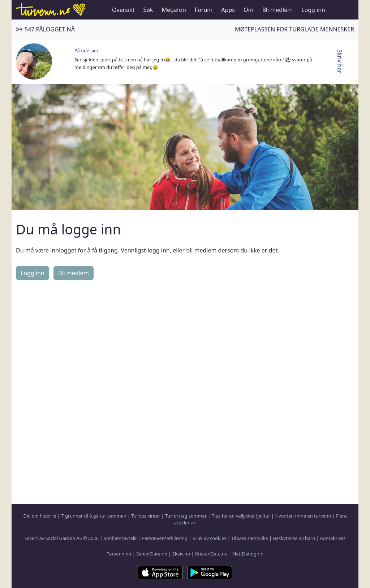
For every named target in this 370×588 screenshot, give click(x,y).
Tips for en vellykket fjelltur (241, 516)
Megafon (174, 10)
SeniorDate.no (152, 554)
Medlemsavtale (120, 538)
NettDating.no (248, 554)
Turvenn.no (119, 554)
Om (248, 10)
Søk (148, 10)
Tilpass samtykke (250, 538)
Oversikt (123, 10)
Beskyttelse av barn (294, 538)
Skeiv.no (181, 554)
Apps (228, 10)
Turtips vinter (146, 516)
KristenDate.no (211, 554)
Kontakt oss (333, 538)
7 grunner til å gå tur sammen (94, 516)
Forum (204, 10)
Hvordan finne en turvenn (303, 516)
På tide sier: (87, 51)
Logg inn (313, 10)
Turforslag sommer (186, 516)
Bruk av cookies (210, 538)
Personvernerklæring (165, 538)
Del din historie (40, 516)
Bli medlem (277, 10)
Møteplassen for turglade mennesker (294, 29)
